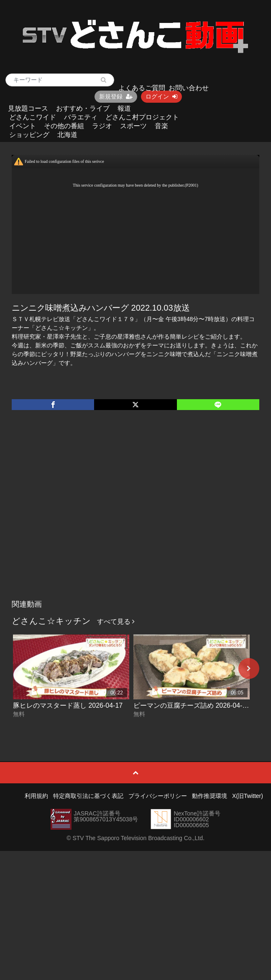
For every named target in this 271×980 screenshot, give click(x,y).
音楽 (161, 126)
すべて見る (116, 622)
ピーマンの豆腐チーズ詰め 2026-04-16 (192, 705)
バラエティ (81, 117)
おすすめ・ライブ (83, 108)
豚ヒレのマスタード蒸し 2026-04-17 (68, 705)
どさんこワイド (33, 117)
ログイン (161, 96)
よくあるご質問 (142, 88)
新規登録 (116, 96)
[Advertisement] (78, 513)
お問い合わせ (189, 88)
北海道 (67, 135)
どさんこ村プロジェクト (142, 117)
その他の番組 (64, 126)
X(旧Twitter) (248, 796)
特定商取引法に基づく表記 (88, 796)
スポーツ (133, 126)
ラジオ (102, 126)
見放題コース (28, 108)
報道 (124, 108)
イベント (23, 126)
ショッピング (29, 135)
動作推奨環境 (210, 796)
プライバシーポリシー (158, 796)
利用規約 (36, 796)
